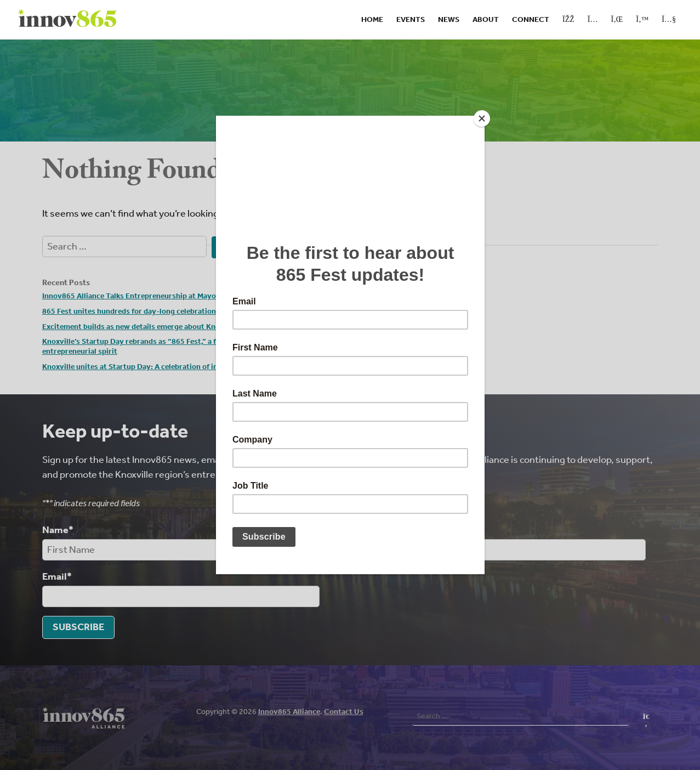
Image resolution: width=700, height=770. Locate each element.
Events (411, 19)
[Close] (482, 118)
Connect (531, 19)
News (449, 19)
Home (372, 19)
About (486, 19)
